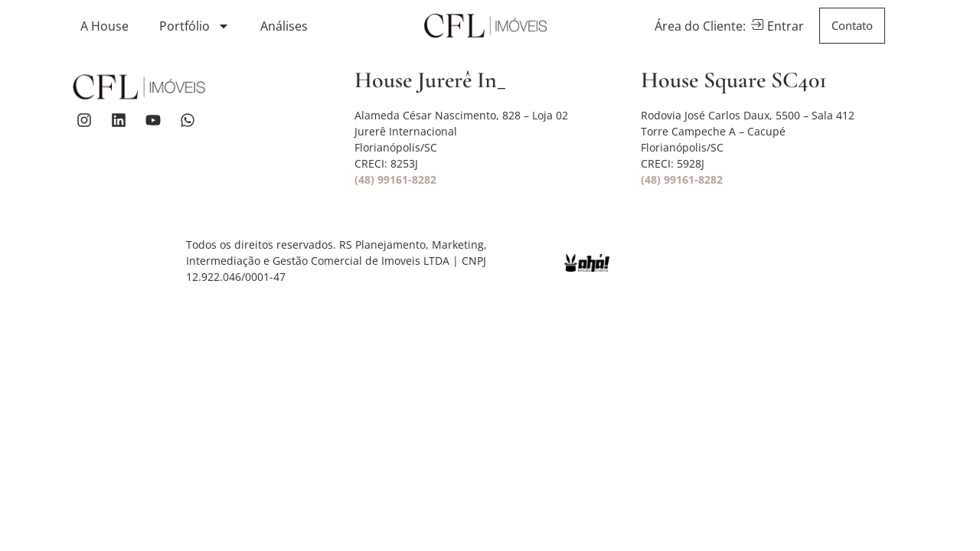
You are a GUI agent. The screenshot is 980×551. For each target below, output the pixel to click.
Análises (284, 26)
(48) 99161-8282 (395, 179)
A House (105, 26)
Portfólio (194, 26)
